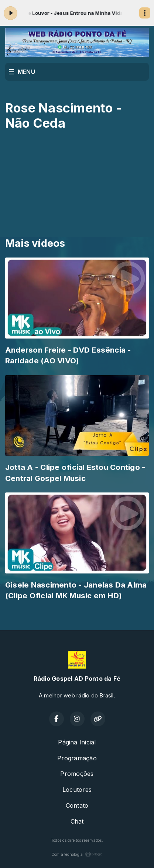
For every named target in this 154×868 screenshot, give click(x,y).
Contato (77, 805)
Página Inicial (77, 742)
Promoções (77, 774)
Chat (77, 821)
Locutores (77, 790)
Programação (77, 758)
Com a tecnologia (77, 854)
